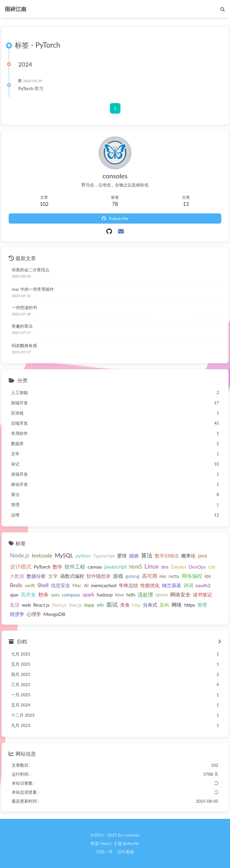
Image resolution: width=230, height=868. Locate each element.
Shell (43, 586)
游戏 (118, 576)
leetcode (42, 556)
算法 (147, 556)
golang (133, 576)
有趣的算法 (22, 326)
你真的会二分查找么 (31, 270)
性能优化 (150, 586)
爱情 (122, 556)
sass (55, 595)
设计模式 (21, 567)
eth (100, 605)
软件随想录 (99, 576)
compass (71, 595)
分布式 (150, 605)
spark (88, 595)
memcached (104, 586)
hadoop (105, 595)
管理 (202, 605)
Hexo (105, 843)
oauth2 (203, 586)
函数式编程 (72, 576)
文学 (53, 576)
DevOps (197, 567)
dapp (89, 605)
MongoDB (54, 614)
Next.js (59, 605)
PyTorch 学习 (31, 89)
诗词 (188, 586)
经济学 (17, 614)
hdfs (131, 595)
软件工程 (75, 567)
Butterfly (131, 843)
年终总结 (128, 586)
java (202, 556)
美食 (125, 605)
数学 (57, 567)
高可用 (150, 576)
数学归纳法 (167, 556)
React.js (41, 605)
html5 (136, 567)
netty (174, 576)
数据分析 (36, 576)
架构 (164, 605)
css (212, 567)
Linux (152, 566)
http (136, 605)
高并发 (28, 595)
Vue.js (75, 605)
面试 (112, 604)
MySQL (64, 556)
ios (208, 576)
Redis (16, 586)
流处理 (145, 595)
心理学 (34, 614)
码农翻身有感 (24, 345)
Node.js (20, 556)
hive (119, 595)
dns (165, 567)
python (83, 556)
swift (30, 586)
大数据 (17, 576)
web (26, 605)
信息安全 (60, 586)
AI (86, 586)
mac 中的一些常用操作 (33, 289)
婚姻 (134, 556)
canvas (95, 567)
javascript (116, 566)
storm (162, 595)
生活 (15, 605)
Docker (179, 567)
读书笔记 (202, 595)
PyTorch (42, 567)
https (190, 605)
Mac (77, 586)
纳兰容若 (172, 586)
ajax (14, 595)
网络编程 (192, 576)
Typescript (104, 556)
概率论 (188, 556)
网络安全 (180, 595)
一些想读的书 (24, 308)
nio (163, 576)
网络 (177, 605)
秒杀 (43, 595)
